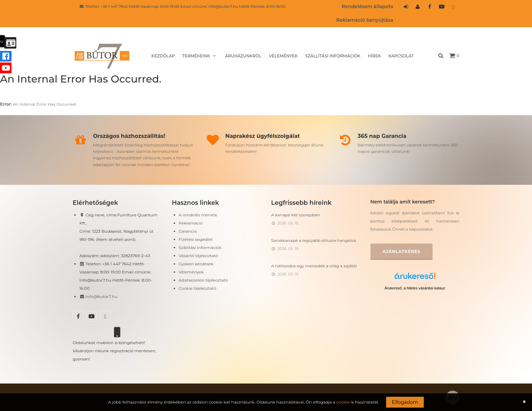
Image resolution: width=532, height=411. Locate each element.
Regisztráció (418, 9)
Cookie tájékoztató (198, 288)
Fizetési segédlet (196, 239)
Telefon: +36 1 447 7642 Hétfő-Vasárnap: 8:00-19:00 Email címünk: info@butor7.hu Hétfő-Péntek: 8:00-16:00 (182, 6)
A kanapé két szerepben (296, 215)
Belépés (406, 9)
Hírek (374, 56)
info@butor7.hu (98, 296)
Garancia (188, 231)
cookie (343, 402)
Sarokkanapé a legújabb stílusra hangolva (313, 240)
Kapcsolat (401, 56)
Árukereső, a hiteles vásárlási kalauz (415, 288)
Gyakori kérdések (196, 264)
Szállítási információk (333, 56)
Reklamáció (191, 223)
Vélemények (283, 56)
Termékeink (200, 56)
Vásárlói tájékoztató (198, 256)
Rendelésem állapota (367, 6)
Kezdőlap (163, 56)
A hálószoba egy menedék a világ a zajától (314, 266)
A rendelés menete (198, 215)
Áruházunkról (243, 56)
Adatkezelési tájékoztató (203, 280)
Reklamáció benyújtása (365, 20)
